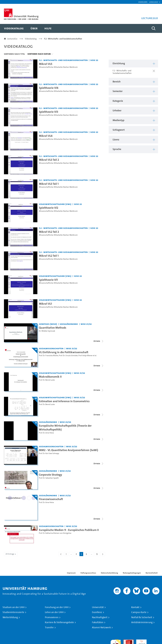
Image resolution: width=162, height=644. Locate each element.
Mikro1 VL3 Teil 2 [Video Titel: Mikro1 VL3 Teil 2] (49, 160)
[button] (154, 2)
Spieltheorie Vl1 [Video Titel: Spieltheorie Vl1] (48, 280)
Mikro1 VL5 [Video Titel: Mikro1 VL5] (46, 64)
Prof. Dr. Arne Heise (46, 433)
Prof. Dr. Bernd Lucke (47, 380)
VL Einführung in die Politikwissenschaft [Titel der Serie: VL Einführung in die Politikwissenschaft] (64, 352)
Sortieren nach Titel (14, 54)
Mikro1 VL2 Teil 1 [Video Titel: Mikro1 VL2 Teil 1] (49, 256)
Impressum (71, 573)
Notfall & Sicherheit (142, 617)
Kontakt (135, 607)
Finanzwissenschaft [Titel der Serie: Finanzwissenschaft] (51, 499)
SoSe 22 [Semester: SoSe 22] (94, 60)
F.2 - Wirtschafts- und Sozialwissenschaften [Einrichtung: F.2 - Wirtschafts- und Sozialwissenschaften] (63, 60)
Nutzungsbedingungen (132, 573)
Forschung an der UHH (57, 607)
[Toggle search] (154, 28)
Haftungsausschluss (88, 573)
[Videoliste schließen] (99, 341)
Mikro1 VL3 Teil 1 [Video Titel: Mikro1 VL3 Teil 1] (49, 184)
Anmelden (143, 2)
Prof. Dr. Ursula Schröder (68, 356)
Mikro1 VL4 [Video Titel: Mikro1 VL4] (46, 136)
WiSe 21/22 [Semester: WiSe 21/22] (86, 324)
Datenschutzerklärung (109, 573)
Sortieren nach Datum (39, 54)
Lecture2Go (12, 39)
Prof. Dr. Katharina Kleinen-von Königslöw (55, 533)
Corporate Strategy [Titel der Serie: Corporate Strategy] (50, 475)
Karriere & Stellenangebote (59, 622)
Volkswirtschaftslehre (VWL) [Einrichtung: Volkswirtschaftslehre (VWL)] (55, 204)
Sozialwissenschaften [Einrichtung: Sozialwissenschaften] (51, 348)
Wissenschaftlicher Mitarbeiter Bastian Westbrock (58, 67)
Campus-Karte (139, 612)
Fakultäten (98, 622)
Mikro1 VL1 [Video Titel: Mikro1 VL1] (45, 304)
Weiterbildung (10, 617)
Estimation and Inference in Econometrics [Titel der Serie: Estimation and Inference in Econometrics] (64, 401)
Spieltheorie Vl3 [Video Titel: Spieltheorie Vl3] (49, 112)
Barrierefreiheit (152, 573)
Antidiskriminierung (142, 622)
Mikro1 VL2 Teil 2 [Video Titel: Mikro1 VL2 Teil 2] (49, 232)
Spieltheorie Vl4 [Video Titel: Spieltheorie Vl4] (49, 88)
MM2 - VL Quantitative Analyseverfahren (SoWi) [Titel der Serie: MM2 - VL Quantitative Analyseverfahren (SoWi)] (68, 450)
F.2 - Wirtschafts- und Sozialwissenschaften (63, 39)
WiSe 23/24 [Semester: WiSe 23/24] (65, 422)
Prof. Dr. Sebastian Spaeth (49, 478)
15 (98, 554)
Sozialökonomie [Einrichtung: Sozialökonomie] (69, 324)
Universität (98, 607)
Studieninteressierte (13, 612)
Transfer (49, 627)
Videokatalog (31, 39)
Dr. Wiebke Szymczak (47, 331)
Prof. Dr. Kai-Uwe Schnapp (49, 453)
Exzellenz (97, 612)
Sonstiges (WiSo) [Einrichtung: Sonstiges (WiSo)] (48, 324)
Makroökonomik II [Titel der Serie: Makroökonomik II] (50, 377)
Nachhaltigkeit (100, 617)
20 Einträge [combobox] (11, 554)
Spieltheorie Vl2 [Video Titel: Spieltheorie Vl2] (49, 208)
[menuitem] (14, 28)
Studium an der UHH (14, 607)
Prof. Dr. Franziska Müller (49, 356)
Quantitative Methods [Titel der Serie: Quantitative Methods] (53, 328)
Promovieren (52, 617)
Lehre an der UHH (54, 612)
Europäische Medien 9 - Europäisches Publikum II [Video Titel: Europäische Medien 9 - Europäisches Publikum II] (69, 530)
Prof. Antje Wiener (86, 356)
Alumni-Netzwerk (101, 627)
